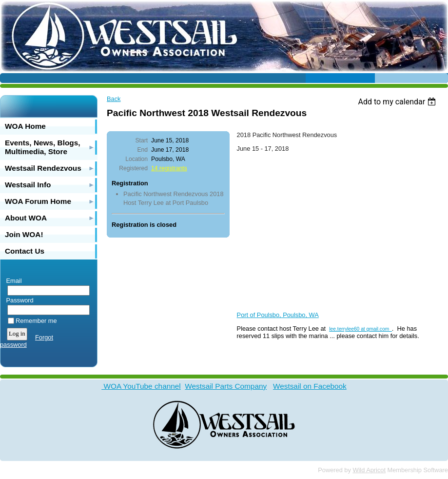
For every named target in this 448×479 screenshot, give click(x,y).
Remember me (36, 321)
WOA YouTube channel (141, 386)
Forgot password (27, 341)
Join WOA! (24, 234)
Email (12, 281)
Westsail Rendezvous (43, 168)
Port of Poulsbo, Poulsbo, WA (278, 315)
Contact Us (25, 251)
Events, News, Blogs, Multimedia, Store (43, 147)
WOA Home (25, 126)
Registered (133, 168)
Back (114, 99)
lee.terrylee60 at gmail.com (360, 329)
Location (136, 159)
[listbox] (398, 102)
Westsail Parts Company (226, 386)
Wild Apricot (369, 470)
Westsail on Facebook (310, 386)
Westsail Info (28, 185)
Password (18, 300)
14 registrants (169, 168)
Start (141, 140)
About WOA (26, 218)
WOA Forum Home (38, 201)
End (142, 150)
